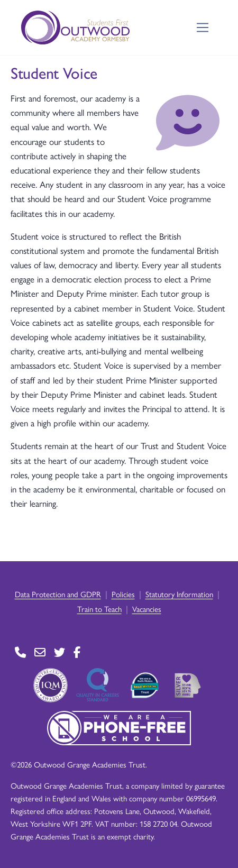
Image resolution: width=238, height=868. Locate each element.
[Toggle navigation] (203, 28)
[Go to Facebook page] (77, 652)
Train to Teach (99, 609)
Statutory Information (179, 594)
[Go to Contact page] (20, 652)
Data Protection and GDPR (58, 594)
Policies (123, 594)
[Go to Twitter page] (59, 652)
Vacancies (147, 609)
